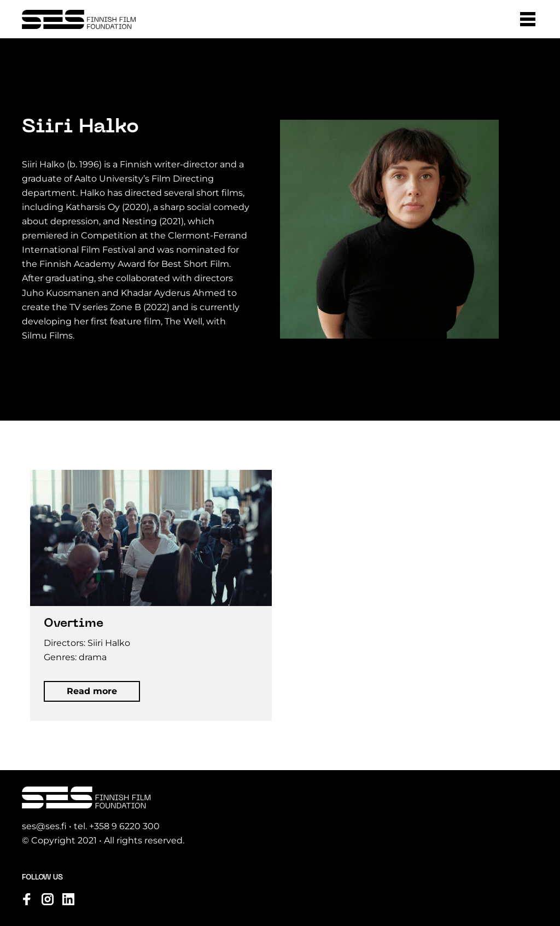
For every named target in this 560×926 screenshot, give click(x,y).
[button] (528, 19)
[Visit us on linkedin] (68, 899)
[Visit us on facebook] (27, 899)
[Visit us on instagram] (48, 899)
